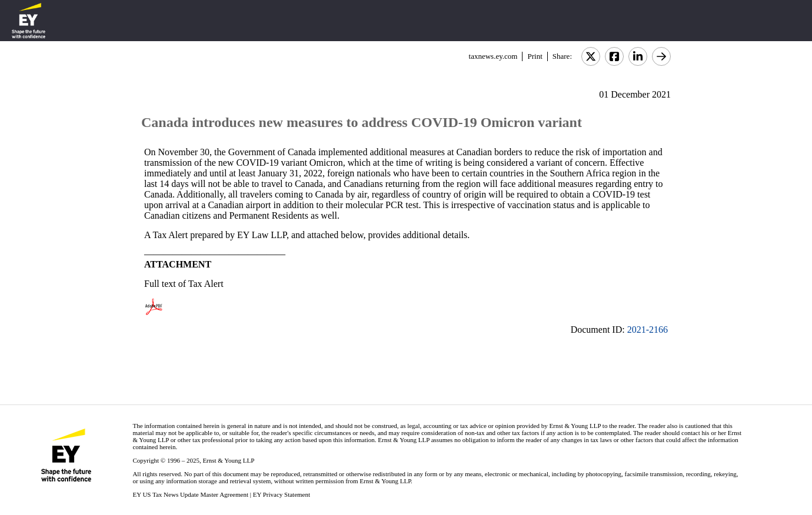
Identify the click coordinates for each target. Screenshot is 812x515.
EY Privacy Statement (282, 494)
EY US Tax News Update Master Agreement (190, 494)
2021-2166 (648, 330)
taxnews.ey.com (493, 56)
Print (535, 56)
